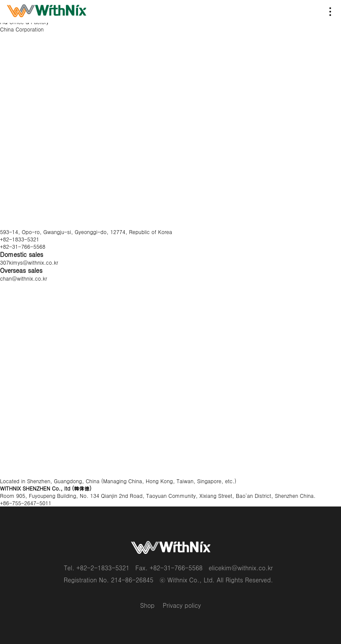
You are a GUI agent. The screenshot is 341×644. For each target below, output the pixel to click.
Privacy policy (182, 605)
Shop (147, 605)
